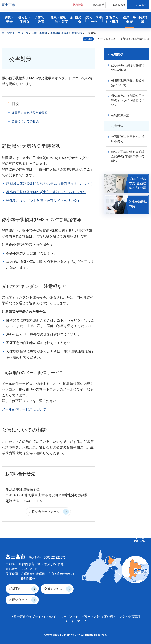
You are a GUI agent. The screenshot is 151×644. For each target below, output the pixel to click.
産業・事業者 (39, 33)
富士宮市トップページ (15, 33)
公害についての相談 (25, 121)
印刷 (90, 39)
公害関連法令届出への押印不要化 (128, 139)
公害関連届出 (120, 115)
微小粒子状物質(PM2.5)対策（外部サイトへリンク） (46, 192)
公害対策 (117, 126)
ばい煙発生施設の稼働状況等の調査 (128, 68)
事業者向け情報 (59, 33)
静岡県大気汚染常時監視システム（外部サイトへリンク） (50, 184)
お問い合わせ (18, 600)
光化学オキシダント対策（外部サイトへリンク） (43, 201)
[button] (75, 5)
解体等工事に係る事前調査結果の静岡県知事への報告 (128, 156)
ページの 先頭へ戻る (139, 540)
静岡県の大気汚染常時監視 (30, 113)
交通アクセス (53, 589)
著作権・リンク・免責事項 (122, 617)
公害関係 (77, 33)
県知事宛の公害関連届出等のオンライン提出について (128, 100)
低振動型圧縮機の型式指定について (128, 83)
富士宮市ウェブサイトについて (35, 617)
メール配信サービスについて (24, 409)
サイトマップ (77, 621)
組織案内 (15, 589)
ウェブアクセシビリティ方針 (80, 617)
